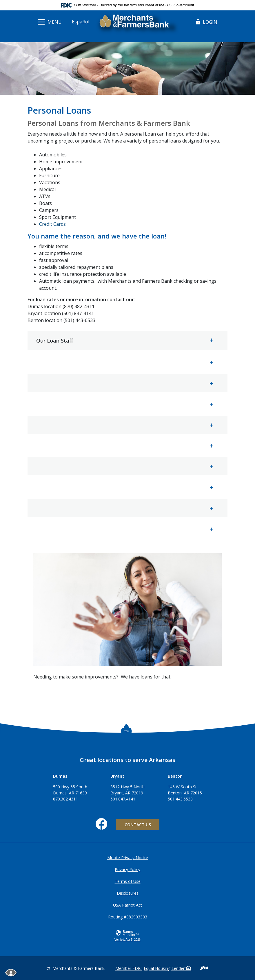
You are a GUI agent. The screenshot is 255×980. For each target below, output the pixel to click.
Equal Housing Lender (167, 968)
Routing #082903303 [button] (128, 917)
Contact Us (138, 825)
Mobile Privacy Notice (128, 858)
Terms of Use (128, 881)
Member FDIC (129, 968)
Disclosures (128, 893)
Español (81, 22)
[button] (128, 341)
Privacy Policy (128, 869)
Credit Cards (52, 224)
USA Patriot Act (128, 905)
